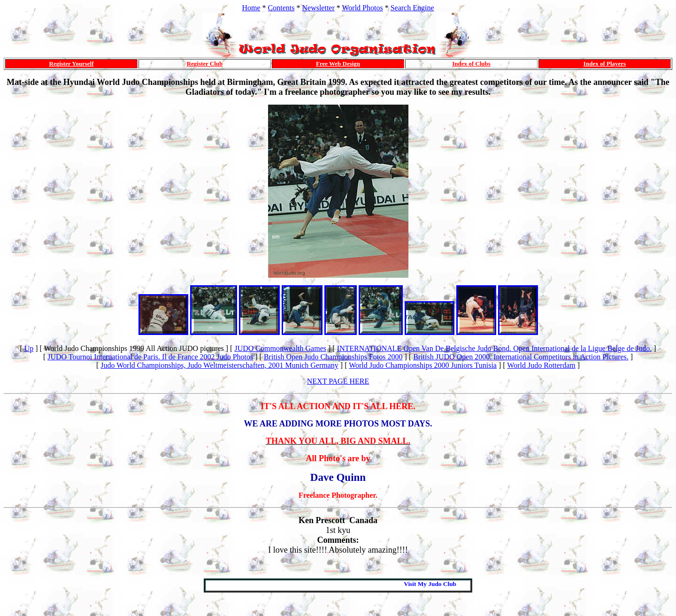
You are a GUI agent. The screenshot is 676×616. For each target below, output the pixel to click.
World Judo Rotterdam (541, 365)
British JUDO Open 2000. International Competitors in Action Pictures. (521, 357)
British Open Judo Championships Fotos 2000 (333, 357)
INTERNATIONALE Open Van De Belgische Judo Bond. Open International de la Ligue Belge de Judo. (495, 348)
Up (29, 348)
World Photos (363, 8)
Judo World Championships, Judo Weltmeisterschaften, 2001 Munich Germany (219, 365)
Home (251, 8)
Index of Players (605, 64)
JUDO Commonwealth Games (280, 348)
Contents (281, 8)
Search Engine (412, 8)
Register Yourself (72, 64)
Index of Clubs (471, 64)
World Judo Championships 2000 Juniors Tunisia (423, 365)
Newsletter (318, 8)
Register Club (205, 64)
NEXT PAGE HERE (338, 381)
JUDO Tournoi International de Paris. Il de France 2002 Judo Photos (150, 357)
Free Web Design (338, 64)
